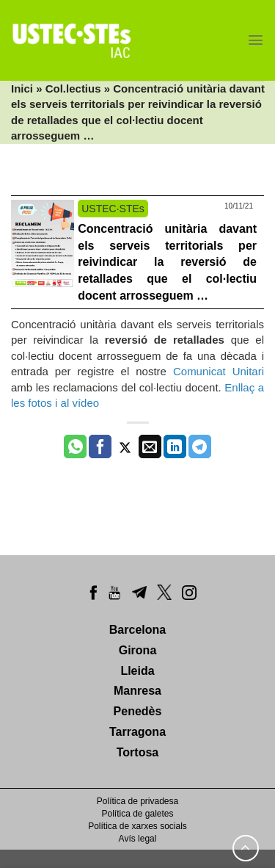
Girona (138, 650)
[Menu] (256, 40)
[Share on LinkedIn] (175, 446)
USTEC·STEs (113, 209)
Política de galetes (137, 814)
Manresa (137, 691)
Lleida (137, 671)
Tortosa (137, 752)
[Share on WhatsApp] (75, 446)
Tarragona (137, 732)
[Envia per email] (150, 446)
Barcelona (137, 630)
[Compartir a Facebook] (100, 446)
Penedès (138, 711)
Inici (22, 88)
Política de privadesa (137, 801)
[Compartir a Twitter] (125, 446)
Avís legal (138, 839)
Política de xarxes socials (137, 826)
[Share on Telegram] (200, 446)
